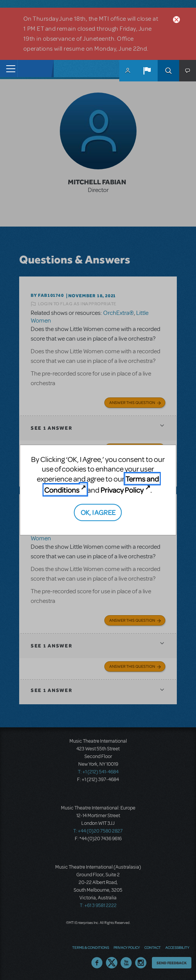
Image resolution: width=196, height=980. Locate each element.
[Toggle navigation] (9, 69)
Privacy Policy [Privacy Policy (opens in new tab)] (122, 490)
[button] (147, 71)
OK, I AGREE (98, 512)
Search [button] (168, 71)
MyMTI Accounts (128, 71)
